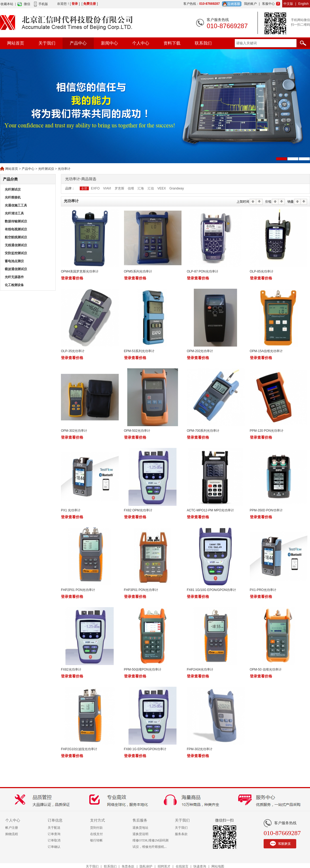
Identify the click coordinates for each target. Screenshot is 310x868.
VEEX (162, 188)
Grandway (177, 188)
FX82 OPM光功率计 (138, 510)
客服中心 (268, 4)
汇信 (151, 188)
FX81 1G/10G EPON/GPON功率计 (211, 590)
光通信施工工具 (16, 205)
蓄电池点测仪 (14, 261)
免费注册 (90, 4)
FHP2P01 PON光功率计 (78, 590)
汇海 (141, 188)
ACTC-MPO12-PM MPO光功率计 (210, 510)
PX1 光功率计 (71, 510)
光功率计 (64, 169)
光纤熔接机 (13, 197)
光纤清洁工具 (14, 213)
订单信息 (55, 820)
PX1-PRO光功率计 (263, 590)
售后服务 (140, 820)
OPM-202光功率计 (200, 351)
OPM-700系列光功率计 (203, 431)
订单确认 (54, 847)
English (304, 4)
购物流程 (12, 834)
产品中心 (78, 43)
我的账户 (250, 4)
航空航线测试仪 (16, 237)
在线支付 (96, 834)
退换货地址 (140, 828)
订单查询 (54, 834)
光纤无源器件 (14, 277)
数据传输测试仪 (16, 221)
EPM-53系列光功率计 (139, 351)
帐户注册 (12, 828)
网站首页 (16, 43)
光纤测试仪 (46, 169)
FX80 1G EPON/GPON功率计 (145, 749)
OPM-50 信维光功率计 (266, 670)
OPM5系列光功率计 (138, 271)
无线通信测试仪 (16, 245)
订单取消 (54, 840)
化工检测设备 (14, 285)
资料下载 (172, 43)
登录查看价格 (72, 278)
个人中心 (141, 43)
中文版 (288, 4)
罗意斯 (119, 188)
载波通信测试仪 (16, 269)
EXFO (95, 188)
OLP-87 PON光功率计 (203, 271)
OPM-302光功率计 (74, 431)
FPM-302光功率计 (200, 749)
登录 (75, 4)
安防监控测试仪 (16, 253)
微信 (27, 4)
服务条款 (181, 834)
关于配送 (54, 828)
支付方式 (98, 820)
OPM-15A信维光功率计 (266, 351)
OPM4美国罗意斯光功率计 (80, 271)
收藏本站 (7, 4)
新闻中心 (109, 43)
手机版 (43, 4)
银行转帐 (96, 840)
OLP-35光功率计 (73, 351)
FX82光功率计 (71, 670)
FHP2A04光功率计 (200, 670)
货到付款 (96, 828)
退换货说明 (140, 834)
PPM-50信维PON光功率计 (143, 670)
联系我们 (203, 43)
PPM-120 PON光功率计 (267, 431)
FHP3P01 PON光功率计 (141, 590)
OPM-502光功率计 (137, 431)
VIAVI (107, 188)
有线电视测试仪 (16, 229)
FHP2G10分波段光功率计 (79, 749)
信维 (131, 188)
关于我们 (47, 43)
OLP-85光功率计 (262, 271)
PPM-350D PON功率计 (266, 510)
